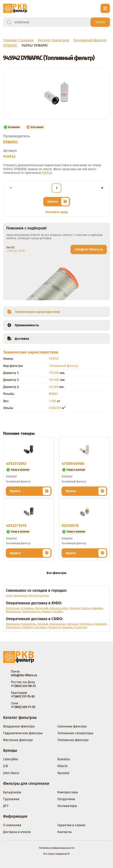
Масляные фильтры (18, 740)
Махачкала (13, 624)
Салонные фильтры (72, 726)
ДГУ (6, 806)
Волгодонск (13, 612)
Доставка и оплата (17, 832)
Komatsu (64, 759)
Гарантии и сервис (71, 825)
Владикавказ (58, 624)
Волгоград (13, 608)
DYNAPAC (11, 142)
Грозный (42, 624)
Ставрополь (28, 624)
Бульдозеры (12, 792)
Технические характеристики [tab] (34, 312)
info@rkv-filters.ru (89, 249)
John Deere (11, 773)
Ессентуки (81, 627)
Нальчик (73, 624)
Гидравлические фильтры (23, 733)
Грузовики (11, 799)
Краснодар (20, 596)
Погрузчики (66, 799)
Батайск (58, 612)
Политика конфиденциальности (57, 848)
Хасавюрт (100, 624)
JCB (5, 766)
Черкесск (54, 627)
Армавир (97, 608)
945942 (47, 173)
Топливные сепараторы (75, 733)
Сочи (9, 596)
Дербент (28, 627)
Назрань (67, 627)
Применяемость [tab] (23, 325)
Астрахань (27, 608)
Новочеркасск (31, 612)
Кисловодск (13, 627)
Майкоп (47, 612)
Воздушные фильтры (19, 726)
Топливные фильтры (73, 740)
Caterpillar (11, 759)
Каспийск (41, 627)
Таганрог (75, 608)
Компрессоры (68, 792)
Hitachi (62, 766)
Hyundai (63, 773)
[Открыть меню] (105, 8)
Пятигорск (86, 624)
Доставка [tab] (18, 339)
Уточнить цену (57, 212)
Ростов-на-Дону (39, 596)
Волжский (42, 608)
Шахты (86, 608)
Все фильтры (56, 573)
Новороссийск (59, 608)
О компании (12, 825)
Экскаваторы (67, 806)
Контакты (64, 832)
